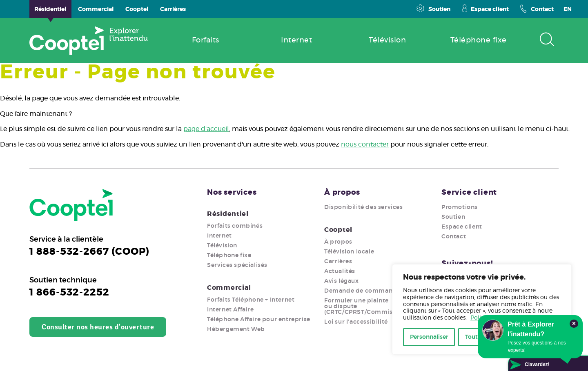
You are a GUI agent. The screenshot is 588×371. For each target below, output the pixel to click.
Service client (469, 193)
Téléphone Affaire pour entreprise (259, 320)
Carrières (338, 262)
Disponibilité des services (364, 207)
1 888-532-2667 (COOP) (89, 252)
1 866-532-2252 (69, 293)
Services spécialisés (237, 265)
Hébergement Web (236, 329)
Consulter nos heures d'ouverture (98, 327)
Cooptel (338, 230)
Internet (219, 236)
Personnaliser (429, 337)
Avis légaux (342, 281)
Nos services (232, 193)
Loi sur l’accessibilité (356, 322)
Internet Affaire (231, 310)
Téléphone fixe (229, 255)
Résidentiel (228, 214)
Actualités (340, 271)
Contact (537, 9)
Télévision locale (349, 252)
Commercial (229, 288)
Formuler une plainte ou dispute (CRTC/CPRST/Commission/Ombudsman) (387, 307)
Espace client (485, 9)
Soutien (433, 9)
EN (568, 9)
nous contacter (365, 144)
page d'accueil (206, 129)
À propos (342, 193)
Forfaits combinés (235, 226)
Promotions (460, 207)
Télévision (222, 246)
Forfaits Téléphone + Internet (251, 300)
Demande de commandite (365, 291)
